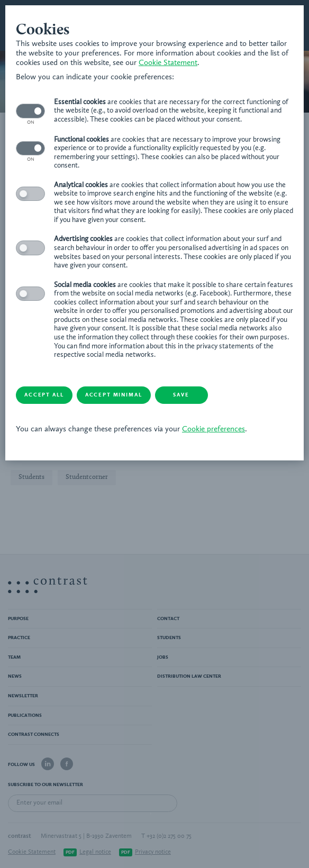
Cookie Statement (168, 63)
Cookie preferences (213, 430)
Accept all (44, 395)
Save (181, 395)
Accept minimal (114, 395)
